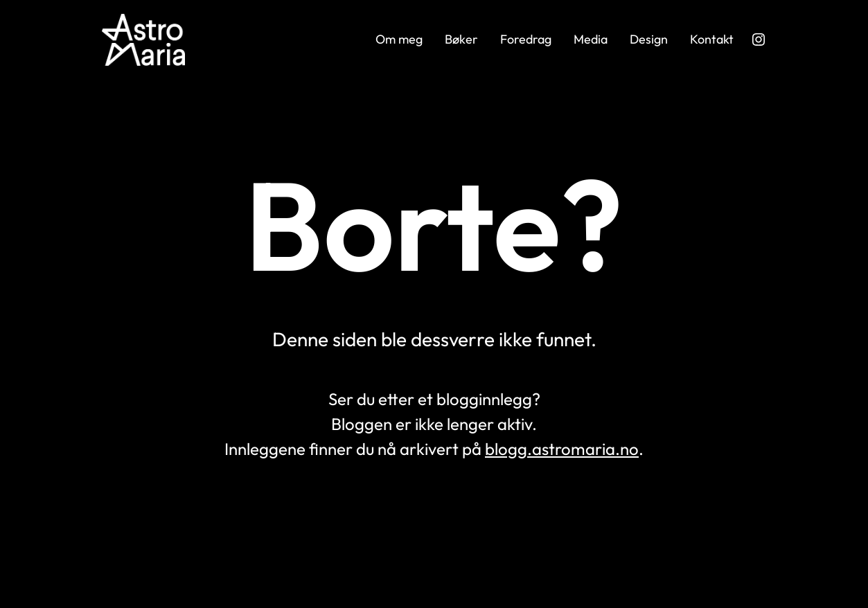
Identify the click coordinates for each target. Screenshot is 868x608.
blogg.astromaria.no (562, 449)
